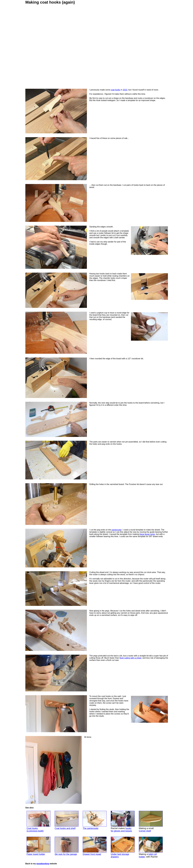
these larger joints (147, 534)
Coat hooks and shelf (67, 820)
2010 (125, 90)
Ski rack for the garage (67, 846)
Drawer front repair (95, 846)
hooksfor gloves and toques (121, 830)
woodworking (43, 864)
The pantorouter (95, 820)
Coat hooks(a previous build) (39, 821)
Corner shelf (145, 831)
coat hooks (115, 90)
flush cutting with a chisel (130, 658)
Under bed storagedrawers (123, 847)
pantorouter (117, 530)
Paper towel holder (39, 846)
